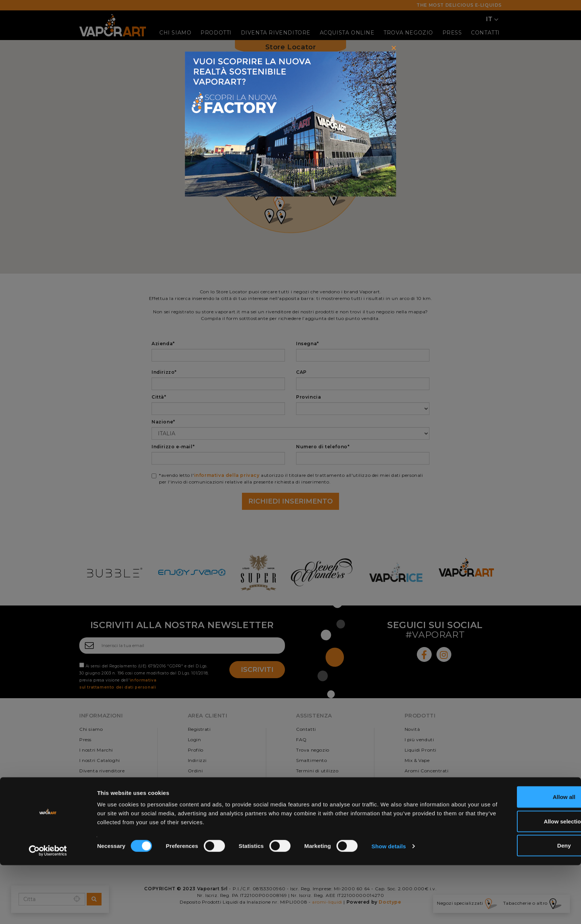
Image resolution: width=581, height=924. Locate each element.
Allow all (519, 856)
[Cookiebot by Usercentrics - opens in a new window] (48, 910)
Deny (519, 904)
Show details (389, 905)
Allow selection (519, 880)
